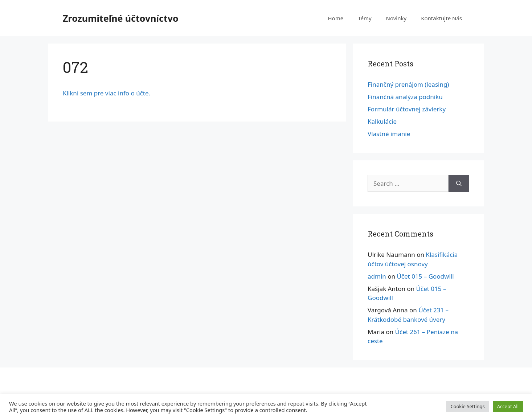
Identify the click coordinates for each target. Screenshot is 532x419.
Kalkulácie (382, 121)
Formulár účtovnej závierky (407, 109)
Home (335, 18)
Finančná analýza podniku (405, 97)
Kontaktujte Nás (441, 18)
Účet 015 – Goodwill (425, 276)
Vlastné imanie (389, 134)
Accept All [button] (508, 406)
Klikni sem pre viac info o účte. (107, 93)
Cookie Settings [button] (467, 406)
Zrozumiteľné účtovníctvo (121, 18)
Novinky (396, 18)
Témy (365, 18)
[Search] (459, 184)
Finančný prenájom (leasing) (408, 84)
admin (377, 276)
